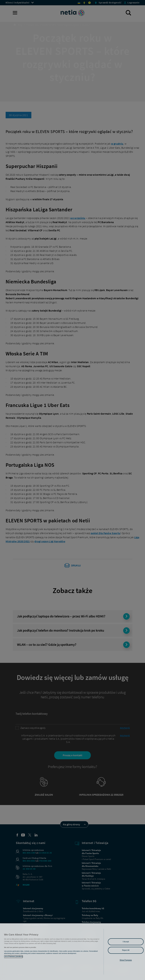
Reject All (126, 950)
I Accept (126, 942)
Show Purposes (126, 960)
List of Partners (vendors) (13, 956)
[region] (72, 952)
